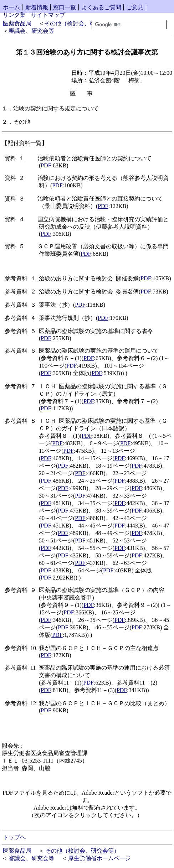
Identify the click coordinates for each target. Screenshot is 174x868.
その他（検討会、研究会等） (81, 23)
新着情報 (37, 7)
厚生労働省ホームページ (99, 858)
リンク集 (14, 15)
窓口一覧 (65, 7)
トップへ (14, 837)
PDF (46, 165)
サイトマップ (48, 15)
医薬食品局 (17, 23)
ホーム (11, 7)
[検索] (129, 25)
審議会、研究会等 (31, 31)
